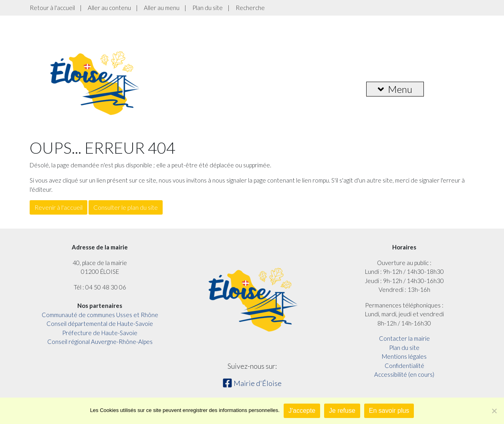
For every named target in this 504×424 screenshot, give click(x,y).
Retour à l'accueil (52, 8)
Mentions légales (404, 356)
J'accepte (302, 411)
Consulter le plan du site (126, 207)
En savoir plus (389, 411)
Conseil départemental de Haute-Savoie (100, 324)
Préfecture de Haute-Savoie (100, 333)
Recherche (250, 8)
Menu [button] (395, 89)
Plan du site (208, 8)
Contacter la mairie (404, 338)
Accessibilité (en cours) (404, 374)
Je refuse (342, 411)
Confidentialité (404, 366)
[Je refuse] (494, 411)
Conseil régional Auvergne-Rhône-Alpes (100, 342)
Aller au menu (162, 8)
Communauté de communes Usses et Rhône (100, 315)
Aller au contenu (109, 8)
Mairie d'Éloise (252, 383)
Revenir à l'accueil (58, 207)
